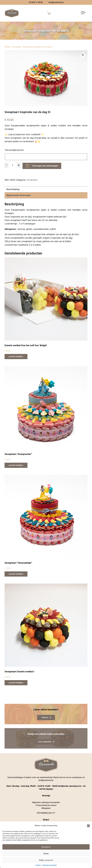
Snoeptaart (17, 47)
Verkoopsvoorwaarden (49, 865)
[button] (88, 826)
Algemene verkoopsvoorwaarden (46, 802)
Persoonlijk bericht (14, 150)
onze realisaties (46, 742)
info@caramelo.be (56, 2)
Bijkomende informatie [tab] (19, 195)
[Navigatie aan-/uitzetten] (83, 13)
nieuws (49, 789)
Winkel (7, 47)
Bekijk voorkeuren (46, 860)
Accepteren (46, 847)
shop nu (46, 717)
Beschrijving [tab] (13, 189)
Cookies (38, 865)
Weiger (46, 854)
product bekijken (16, 357)
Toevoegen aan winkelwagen (45, 166)
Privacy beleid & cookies (46, 805)
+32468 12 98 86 (36, 2)
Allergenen (46, 808)
